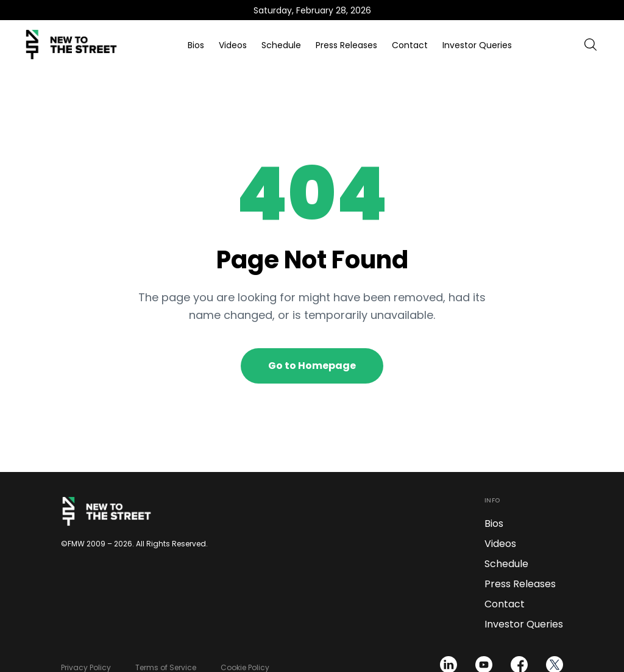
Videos (233, 45)
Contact (410, 45)
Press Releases (346, 45)
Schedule (281, 45)
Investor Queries (477, 45)
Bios (196, 45)
